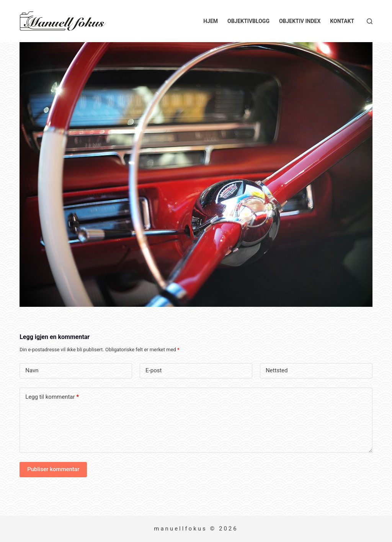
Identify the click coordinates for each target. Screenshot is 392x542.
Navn (32, 370)
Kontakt (342, 21)
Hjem (211, 21)
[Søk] (370, 21)
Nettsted (277, 370)
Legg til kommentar (52, 397)
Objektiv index (300, 21)
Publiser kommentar (53, 469)
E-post (154, 370)
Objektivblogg (248, 21)
